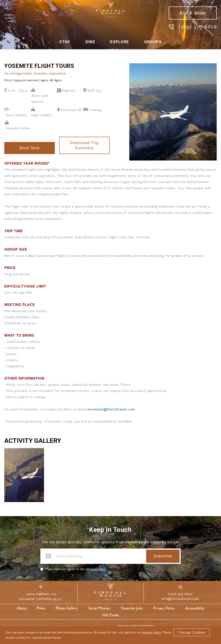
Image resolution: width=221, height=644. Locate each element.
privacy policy (95, 569)
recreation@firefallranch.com (111, 409)
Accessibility (195, 608)
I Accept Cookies (192, 632)
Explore (120, 42)
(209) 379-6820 (193, 27)
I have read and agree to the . (75, 569)
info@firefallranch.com (180, 599)
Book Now (193, 13)
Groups (153, 42)
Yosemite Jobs (132, 608)
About (22, 608)
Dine (90, 42)
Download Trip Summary (84, 145)
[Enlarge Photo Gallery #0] (24, 475)
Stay (65, 42)
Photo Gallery (67, 608)
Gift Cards (111, 615)
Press (41, 608)
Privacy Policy (164, 608)
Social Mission (99, 608)
